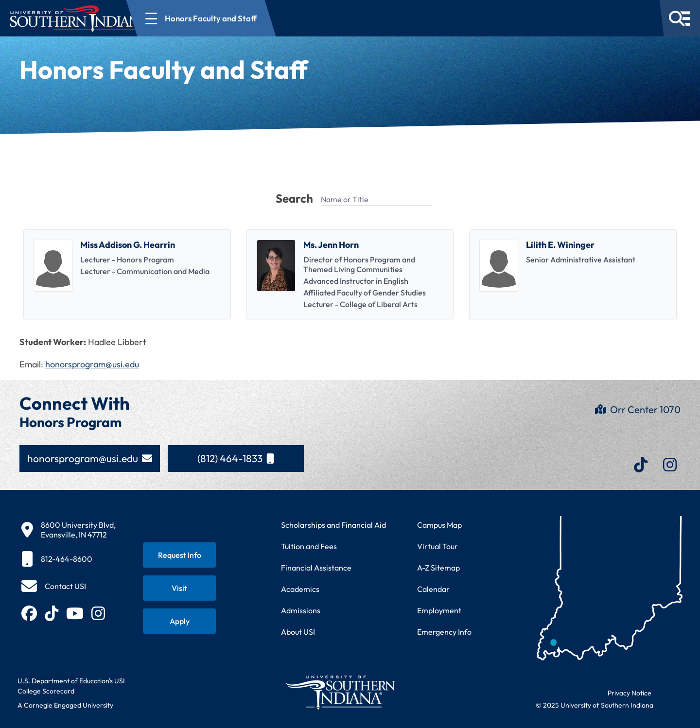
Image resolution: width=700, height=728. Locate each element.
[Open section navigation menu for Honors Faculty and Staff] (237, 18)
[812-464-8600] (69, 559)
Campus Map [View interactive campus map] (439, 525)
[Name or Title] (376, 200)
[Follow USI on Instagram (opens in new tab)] (98, 613)
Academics (300, 589)
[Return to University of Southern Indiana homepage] (340, 692)
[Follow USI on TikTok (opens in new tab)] (52, 613)
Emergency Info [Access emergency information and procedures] (444, 632)
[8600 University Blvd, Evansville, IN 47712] (69, 530)
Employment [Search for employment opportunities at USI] (439, 610)
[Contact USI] (54, 586)
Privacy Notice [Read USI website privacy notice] (630, 693)
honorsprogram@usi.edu (92, 364)
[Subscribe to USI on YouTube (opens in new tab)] (75, 613)
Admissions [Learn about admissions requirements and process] (301, 610)
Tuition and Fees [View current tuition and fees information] (309, 546)
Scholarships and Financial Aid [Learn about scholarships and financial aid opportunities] (333, 525)
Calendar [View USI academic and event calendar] (433, 589)
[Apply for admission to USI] (179, 621)
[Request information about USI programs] (179, 555)
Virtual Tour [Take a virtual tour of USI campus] (437, 546)
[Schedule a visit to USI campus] (179, 588)
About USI (298, 632)
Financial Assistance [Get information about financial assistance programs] (316, 568)
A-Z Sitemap (438, 568)
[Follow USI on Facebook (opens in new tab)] (29, 613)
